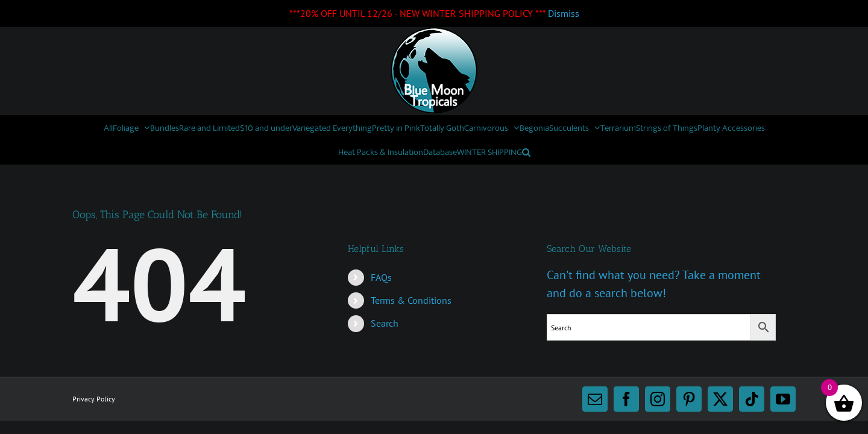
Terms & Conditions (411, 300)
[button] (662, 152)
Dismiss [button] (564, 13)
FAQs (381, 277)
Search (385, 323)
